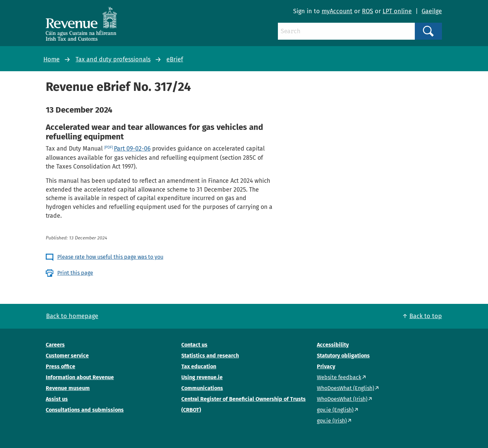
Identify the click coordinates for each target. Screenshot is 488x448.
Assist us (57, 399)
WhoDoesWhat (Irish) (342, 399)
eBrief (175, 59)
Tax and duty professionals (113, 59)
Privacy (326, 366)
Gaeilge (432, 11)
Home (52, 59)
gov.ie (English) (335, 410)
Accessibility (333, 345)
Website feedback (339, 377)
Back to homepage (72, 316)
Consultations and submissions (85, 410)
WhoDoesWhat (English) (345, 388)
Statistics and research (210, 356)
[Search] (346, 31)
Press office (60, 366)
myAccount (337, 11)
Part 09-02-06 (132, 149)
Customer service (67, 356)
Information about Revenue (80, 377)
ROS (368, 11)
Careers (55, 345)
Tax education (199, 366)
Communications (202, 388)
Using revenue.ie (202, 377)
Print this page (75, 273)
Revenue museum (68, 388)
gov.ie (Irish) (332, 421)
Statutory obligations (343, 356)
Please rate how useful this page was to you (110, 257)
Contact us (194, 345)
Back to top (426, 316)
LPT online (397, 11)
